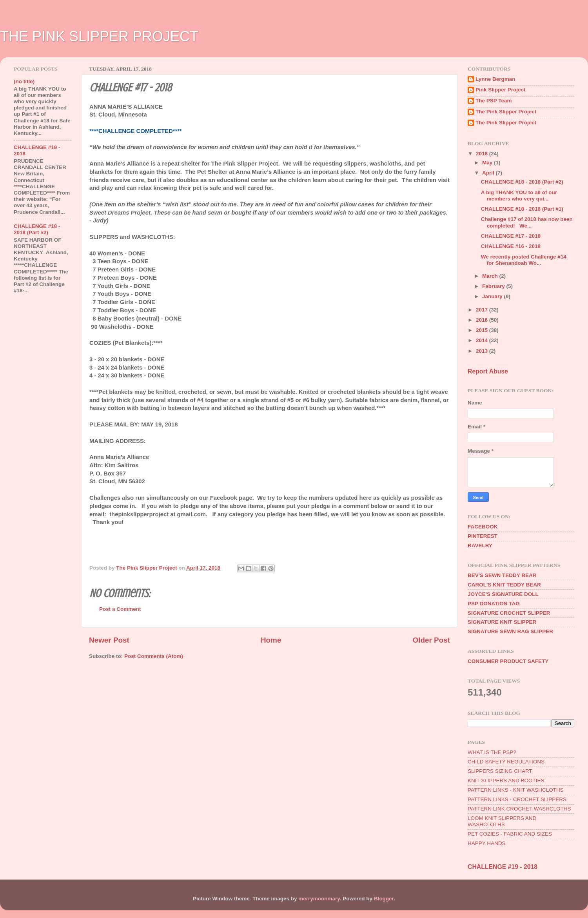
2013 (483, 351)
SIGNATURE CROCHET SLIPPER (509, 613)
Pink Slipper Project (501, 90)
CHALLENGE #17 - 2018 (511, 236)
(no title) (24, 81)
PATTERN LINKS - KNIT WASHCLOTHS (516, 790)
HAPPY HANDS (487, 843)
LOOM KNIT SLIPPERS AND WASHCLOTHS (502, 821)
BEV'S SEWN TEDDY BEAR (502, 575)
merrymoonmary (319, 899)
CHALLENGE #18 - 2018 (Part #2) (37, 229)
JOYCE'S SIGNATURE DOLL (503, 594)
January (493, 296)
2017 (483, 310)
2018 (483, 154)
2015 (483, 330)
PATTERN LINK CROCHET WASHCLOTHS (519, 809)
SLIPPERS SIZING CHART (500, 771)
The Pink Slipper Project (506, 112)
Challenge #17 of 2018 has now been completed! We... (527, 222)
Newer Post (109, 640)
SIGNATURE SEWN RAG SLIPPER (510, 631)
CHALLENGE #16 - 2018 (511, 246)
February (494, 286)
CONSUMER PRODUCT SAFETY (508, 661)
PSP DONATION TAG (494, 604)
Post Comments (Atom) (154, 656)
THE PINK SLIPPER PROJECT (99, 36)
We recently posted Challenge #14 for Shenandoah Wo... (524, 260)
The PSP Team (494, 101)
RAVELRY (480, 546)
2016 (483, 320)
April (489, 173)
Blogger (384, 899)
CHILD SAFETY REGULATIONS (506, 762)
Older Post (431, 640)
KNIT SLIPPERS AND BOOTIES (506, 780)
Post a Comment (120, 609)
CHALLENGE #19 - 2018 (503, 867)
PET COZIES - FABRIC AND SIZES (510, 834)
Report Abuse (488, 371)
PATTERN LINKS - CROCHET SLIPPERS (517, 799)
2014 (483, 340)
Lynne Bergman (495, 79)
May (488, 163)
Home (271, 640)
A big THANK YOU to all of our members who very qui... (519, 196)
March (491, 276)
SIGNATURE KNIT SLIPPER (502, 622)
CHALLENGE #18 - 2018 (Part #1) (522, 209)
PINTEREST (483, 536)
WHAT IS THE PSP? (492, 752)
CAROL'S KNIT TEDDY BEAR (504, 585)
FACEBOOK (483, 527)
